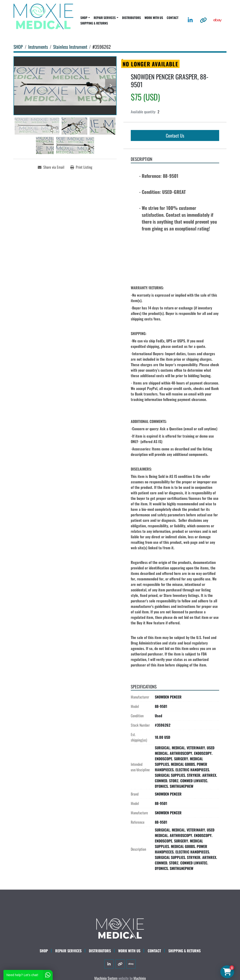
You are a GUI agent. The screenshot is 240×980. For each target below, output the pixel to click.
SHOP (84, 18)
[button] (85, 18)
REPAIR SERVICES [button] (105, 18)
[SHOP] (18, 47)
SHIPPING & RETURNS (94, 23)
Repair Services (68, 951)
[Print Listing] (81, 167)
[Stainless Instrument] (70, 47)
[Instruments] (38, 47)
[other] (203, 20)
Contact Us (175, 135)
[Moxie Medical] (120, 928)
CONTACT (173, 18)
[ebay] (218, 20)
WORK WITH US (154, 18)
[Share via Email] (51, 167)
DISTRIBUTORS (131, 18)
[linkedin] (190, 20)
